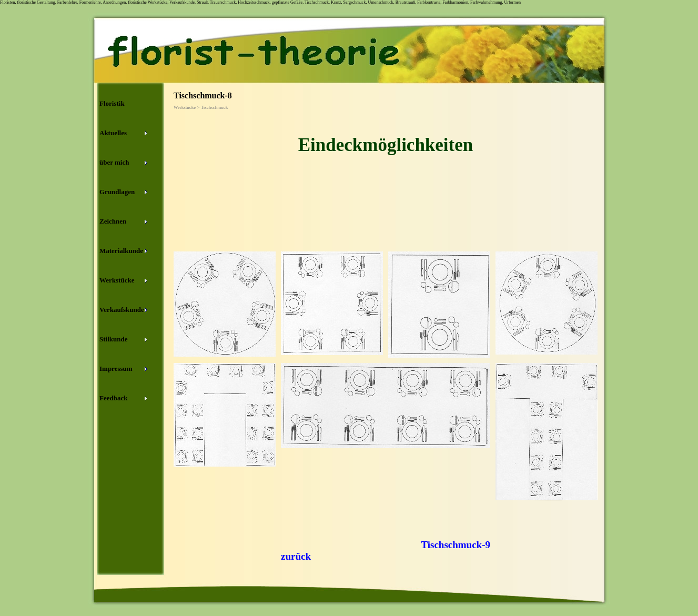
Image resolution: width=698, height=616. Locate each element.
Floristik (112, 103)
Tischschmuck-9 (456, 545)
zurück (296, 556)
